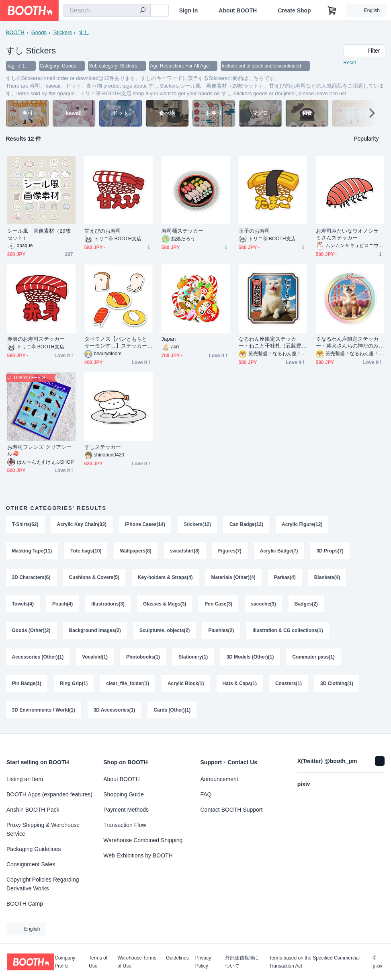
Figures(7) (230, 551)
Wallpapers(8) (135, 551)
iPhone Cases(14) (145, 524)
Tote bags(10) (86, 551)
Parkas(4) (285, 577)
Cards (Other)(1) (172, 710)
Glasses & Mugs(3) (165, 604)
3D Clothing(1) (337, 683)
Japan (169, 339)
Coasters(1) (289, 683)
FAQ (206, 794)
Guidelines (177, 958)
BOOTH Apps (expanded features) (49, 794)
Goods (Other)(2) (31, 630)
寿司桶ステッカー (183, 231)
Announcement (219, 779)
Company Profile (65, 962)
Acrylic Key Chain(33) (82, 524)
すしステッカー (103, 447)
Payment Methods (126, 810)
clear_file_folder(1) (128, 683)
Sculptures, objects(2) (165, 630)
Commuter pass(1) (313, 657)
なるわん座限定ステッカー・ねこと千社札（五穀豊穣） (270, 343)
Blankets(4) (327, 577)
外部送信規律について (242, 962)
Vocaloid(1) (95, 657)
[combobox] (107, 10)
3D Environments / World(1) (44, 710)
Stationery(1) (193, 657)
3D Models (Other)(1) (250, 657)
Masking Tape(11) (32, 551)
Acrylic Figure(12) (302, 524)
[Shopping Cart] (332, 10)
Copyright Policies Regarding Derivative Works (43, 884)
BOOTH (15, 32)
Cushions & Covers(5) (94, 577)
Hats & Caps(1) (240, 683)
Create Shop (294, 10)
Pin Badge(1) (27, 683)
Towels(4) (23, 604)
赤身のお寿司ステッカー (36, 339)
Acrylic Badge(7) (279, 551)
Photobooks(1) (143, 657)
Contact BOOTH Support (232, 810)
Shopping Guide (123, 794)
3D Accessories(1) (115, 710)
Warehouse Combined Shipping (143, 840)
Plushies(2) (221, 630)
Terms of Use (98, 962)
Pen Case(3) (218, 604)
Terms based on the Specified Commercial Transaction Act (314, 962)
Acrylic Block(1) (186, 683)
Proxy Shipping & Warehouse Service (43, 829)
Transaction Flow (125, 825)
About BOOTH (238, 10)
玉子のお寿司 (254, 231)
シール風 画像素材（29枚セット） (39, 234)
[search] (143, 11)
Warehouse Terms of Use (137, 962)
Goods (39, 32)
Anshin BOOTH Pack (33, 810)
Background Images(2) (95, 630)
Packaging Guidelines (34, 849)
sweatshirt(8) (185, 551)
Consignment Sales (31, 864)
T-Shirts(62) (25, 524)
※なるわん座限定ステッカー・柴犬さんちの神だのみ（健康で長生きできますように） (347, 343)
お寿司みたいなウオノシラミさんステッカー (347, 234)
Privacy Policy (203, 962)
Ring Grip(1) (74, 683)
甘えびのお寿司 (103, 231)
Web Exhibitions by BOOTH (138, 855)
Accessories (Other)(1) (38, 657)
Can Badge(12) (246, 524)
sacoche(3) (263, 604)
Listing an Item (25, 779)
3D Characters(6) (31, 577)
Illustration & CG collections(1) (288, 630)
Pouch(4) (62, 604)
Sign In (189, 10)
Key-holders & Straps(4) (165, 577)
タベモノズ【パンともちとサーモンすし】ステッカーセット (116, 343)
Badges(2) (306, 604)
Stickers (63, 32)
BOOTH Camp (25, 904)
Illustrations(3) (108, 604)
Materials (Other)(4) (233, 577)
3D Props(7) (330, 551)
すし (84, 32)
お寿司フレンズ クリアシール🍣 (40, 450)
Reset (350, 63)
